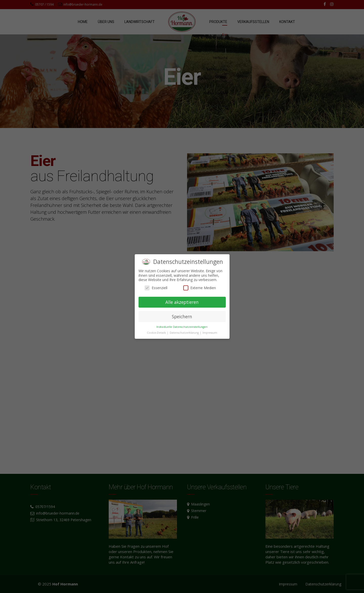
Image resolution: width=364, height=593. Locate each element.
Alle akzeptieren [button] (182, 302)
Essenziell (156, 288)
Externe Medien (200, 288)
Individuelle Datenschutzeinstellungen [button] (182, 327)
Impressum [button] (210, 333)
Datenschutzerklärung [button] (185, 333)
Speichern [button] (182, 316)
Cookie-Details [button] (157, 333)
